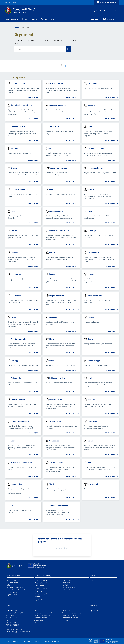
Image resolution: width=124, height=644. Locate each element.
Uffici (8, 585)
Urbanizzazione (17, 484)
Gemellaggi (92, 231)
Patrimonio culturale (19, 127)
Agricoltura (15, 148)
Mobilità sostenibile (18, 339)
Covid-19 (91, 190)
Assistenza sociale (56, 84)
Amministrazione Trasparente (16, 590)
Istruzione (91, 105)
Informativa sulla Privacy (27, 641)
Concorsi (53, 190)
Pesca (51, 361)
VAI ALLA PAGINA (35, 98)
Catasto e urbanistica (42, 594)
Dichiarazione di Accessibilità (71, 618)
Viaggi (52, 484)
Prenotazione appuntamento (43, 613)
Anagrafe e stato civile (42, 580)
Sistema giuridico (56, 421)
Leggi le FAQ (38, 611)
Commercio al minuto (95, 168)
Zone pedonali (93, 484)
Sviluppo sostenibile (57, 441)
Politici (9, 597)
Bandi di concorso (68, 580)
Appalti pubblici (40, 591)
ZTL (12, 506)
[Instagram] (99, 10)
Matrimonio (54, 317)
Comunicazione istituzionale (21, 105)
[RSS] (101, 10)
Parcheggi (15, 361)
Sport (13, 441)
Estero (90, 211)
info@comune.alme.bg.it (14, 629)
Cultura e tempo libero (42, 583)
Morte (52, 339)
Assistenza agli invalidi (96, 148)
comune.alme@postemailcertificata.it (18, 632)
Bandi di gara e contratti (70, 615)
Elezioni (14, 211)
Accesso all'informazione (59, 506)
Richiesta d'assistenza (41, 618)
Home (17, 27)
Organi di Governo (13, 595)
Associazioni (92, 84)
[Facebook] (96, 10)
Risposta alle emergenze (20, 421)
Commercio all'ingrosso (58, 168)
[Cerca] (116, 11)
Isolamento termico (95, 296)
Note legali (38, 641)
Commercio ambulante (20, 190)
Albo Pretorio (66, 611)
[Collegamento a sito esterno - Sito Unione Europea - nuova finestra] (37, 566)
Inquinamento (16, 296)
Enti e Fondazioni (12, 592)
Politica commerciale (57, 378)
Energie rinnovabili (56, 211)
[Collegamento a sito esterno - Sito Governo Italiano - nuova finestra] (96, 641)
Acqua (90, 127)
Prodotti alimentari (18, 400)
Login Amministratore (13, 641)
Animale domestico (18, 84)
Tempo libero (54, 127)
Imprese (91, 274)
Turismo (90, 463)
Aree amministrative (13, 580)
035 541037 (13, 618)
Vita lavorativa (40, 586)
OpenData (65, 620)
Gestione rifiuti (16, 252)
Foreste (14, 231)
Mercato (91, 317)
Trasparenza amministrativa (21, 463)
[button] (48, 600)
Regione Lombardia (11, 2)
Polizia (90, 378)
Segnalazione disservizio (42, 615)
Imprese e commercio (42, 589)
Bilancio (14, 168)
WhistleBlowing (39, 620)
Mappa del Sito (46, 641)
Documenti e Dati (12, 583)
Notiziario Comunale (69, 588)
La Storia (65, 585)
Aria (51, 148)
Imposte (52, 274)
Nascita (90, 339)
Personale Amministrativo (15, 588)
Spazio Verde (92, 421)
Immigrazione (16, 274)
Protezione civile (55, 400)
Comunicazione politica (58, 105)
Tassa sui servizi (93, 441)
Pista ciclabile (16, 378)
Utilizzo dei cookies (56, 641)
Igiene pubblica (93, 252)
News (92, 580)
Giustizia (52, 252)
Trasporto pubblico (56, 463)
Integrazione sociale (57, 296)
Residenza (91, 400)
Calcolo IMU (66, 590)
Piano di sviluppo (94, 361)
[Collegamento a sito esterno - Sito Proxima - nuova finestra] (90, 641)
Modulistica (66, 583)
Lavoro (14, 317)
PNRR (36, 623)
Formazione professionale (59, 231)
